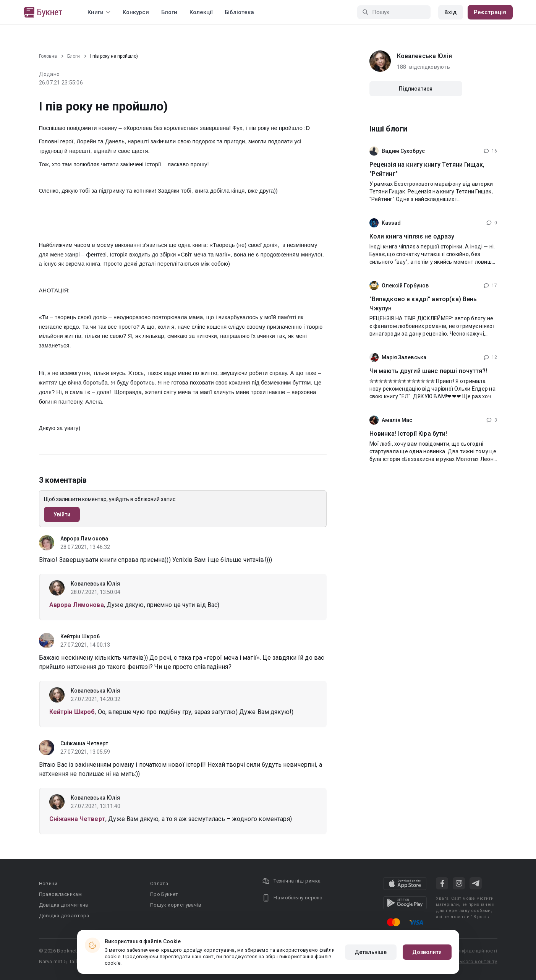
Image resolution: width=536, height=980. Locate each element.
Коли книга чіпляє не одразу (412, 236)
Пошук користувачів (176, 905)
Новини (48, 883)
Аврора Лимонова (84, 539)
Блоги (169, 12)
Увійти (62, 514)
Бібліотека (239, 12)
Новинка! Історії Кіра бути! (408, 434)
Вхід (450, 12)
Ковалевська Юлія (96, 584)
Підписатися (416, 89)
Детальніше (371, 952)
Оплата (159, 883)
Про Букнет (164, 894)
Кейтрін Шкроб (80, 636)
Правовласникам (61, 894)
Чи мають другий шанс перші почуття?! (428, 371)
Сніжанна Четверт (84, 743)
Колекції (201, 12)
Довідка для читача (64, 905)
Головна (48, 56)
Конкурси (136, 12)
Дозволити (427, 952)
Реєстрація (490, 12)
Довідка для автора (64, 916)
